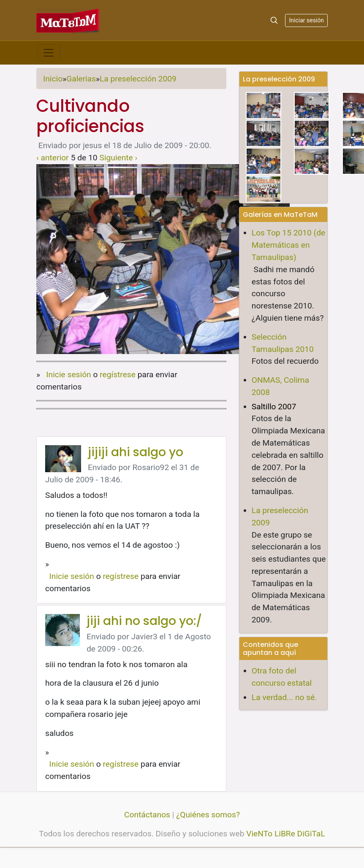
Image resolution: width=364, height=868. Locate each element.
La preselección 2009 (138, 79)
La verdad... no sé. (284, 697)
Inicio (53, 79)
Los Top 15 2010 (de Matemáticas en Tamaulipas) (288, 245)
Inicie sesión (68, 375)
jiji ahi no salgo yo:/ (144, 621)
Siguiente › (119, 158)
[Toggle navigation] (49, 53)
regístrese (118, 375)
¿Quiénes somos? (208, 815)
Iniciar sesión (306, 20)
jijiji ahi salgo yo (136, 452)
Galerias (81, 79)
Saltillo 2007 (274, 407)
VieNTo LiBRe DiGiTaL (286, 834)
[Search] (274, 20)
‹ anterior (53, 158)
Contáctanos (147, 815)
